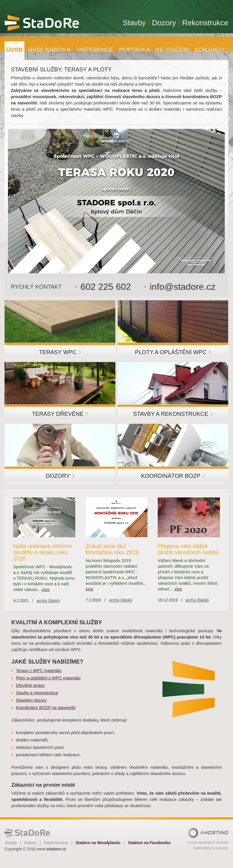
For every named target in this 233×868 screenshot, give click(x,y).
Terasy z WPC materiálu (39, 670)
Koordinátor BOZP (173, 476)
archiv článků (48, 601)
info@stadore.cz (183, 287)
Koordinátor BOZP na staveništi (46, 707)
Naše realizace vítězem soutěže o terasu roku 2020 (43, 552)
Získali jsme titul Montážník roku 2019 (112, 549)
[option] (116, 201)
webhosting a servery (211, 848)
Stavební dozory (31, 700)
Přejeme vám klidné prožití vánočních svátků (188, 549)
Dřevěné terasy (30, 685)
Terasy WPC (60, 352)
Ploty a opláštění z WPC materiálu (48, 678)
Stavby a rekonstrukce (173, 414)
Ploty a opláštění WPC (173, 352)
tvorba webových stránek (208, 842)
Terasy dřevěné (60, 414)
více (46, 589)
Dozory (60, 476)
